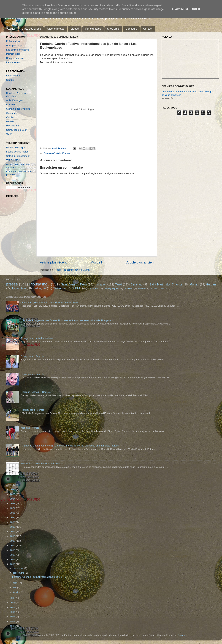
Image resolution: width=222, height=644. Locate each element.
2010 (13, 564)
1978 (13, 621)
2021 (13, 513)
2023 (13, 503)
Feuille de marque (16, 147)
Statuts (10, 80)
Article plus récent (53, 262)
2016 (13, 536)
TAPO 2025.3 (13, 160)
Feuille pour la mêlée (17, 152)
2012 (13, 555)
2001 (13, 612)
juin (15, 588)
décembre (18, 568)
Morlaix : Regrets (30, 428)
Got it (196, 9)
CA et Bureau (13, 76)
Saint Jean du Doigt (17, 130)
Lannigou (93, 288)
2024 (13, 499)
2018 (13, 527)
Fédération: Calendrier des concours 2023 (43, 464)
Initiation (101, 284)
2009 (13, 598)
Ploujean (142, 288)
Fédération (19, 288)
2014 (13, 546)
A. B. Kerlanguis (15, 100)
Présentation (13, 41)
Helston (164, 288)
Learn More (180, 9)
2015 (13, 541)
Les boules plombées (18, 50)
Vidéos (75, 29)
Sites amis (113, 29)
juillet (16, 583)
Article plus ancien (140, 262)
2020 (13, 517)
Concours (131, 29)
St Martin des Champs (18, 109)
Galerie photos (56, 29)
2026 (13, 489)
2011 (13, 560)
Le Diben (128, 288)
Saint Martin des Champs (166, 284)
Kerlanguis (39, 288)
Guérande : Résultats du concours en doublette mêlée (49, 302)
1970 (13, 626)
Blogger (182, 635)
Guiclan (10, 117)
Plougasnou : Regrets (32, 356)
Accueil (11, 29)
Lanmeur (154, 288)
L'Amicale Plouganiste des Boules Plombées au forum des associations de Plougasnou (67, 320)
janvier (17, 592)
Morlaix (10, 121)
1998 (13, 617)
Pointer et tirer (14, 54)
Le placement (13, 62)
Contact (148, 29)
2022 (13, 508)
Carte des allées (31, 29)
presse (12, 284)
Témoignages (93, 29)
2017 (13, 531)
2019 (13, 522)
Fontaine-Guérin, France (57, 153)
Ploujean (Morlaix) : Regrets (36, 392)
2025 (13, 494)
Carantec (11, 105)
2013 (13, 550)
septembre (19, 573)
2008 (13, 603)
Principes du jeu (15, 45)
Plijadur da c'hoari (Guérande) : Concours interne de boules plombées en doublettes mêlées (70, 446)
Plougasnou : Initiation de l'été (37, 338)
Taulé (9, 134)
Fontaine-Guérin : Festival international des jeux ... (39, 577)
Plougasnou (13, 126)
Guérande (12, 113)
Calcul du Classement (18, 156)
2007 (13, 607)
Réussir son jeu (14, 58)
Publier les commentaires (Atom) (72, 270)
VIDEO (77, 288)
